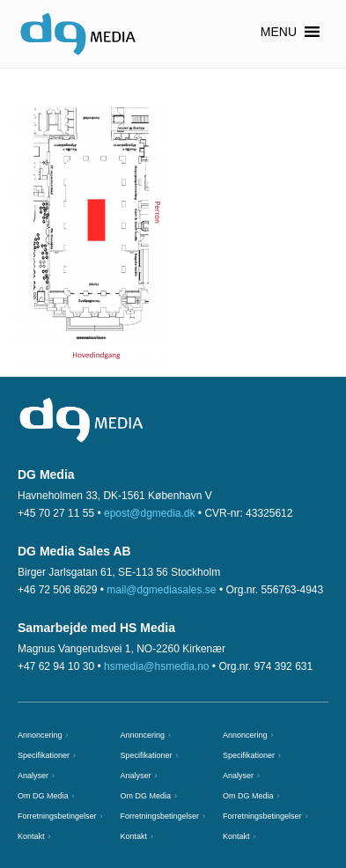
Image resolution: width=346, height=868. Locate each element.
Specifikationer (44, 755)
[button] (279, 32)
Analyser (33, 776)
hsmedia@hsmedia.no (157, 666)
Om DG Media (43, 796)
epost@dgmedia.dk (150, 513)
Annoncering (40, 735)
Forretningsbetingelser (57, 816)
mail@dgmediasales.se (161, 590)
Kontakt (31, 836)
